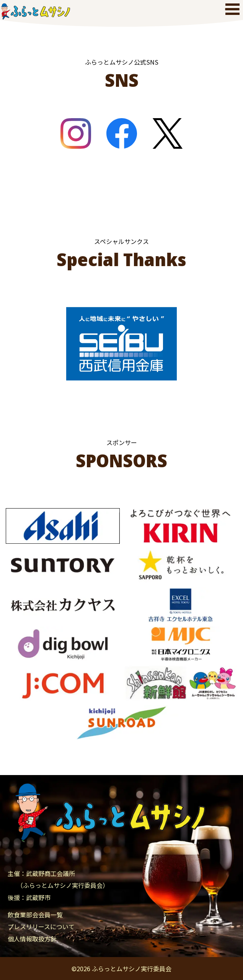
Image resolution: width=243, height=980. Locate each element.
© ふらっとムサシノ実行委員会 (121, 969)
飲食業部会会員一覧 (35, 915)
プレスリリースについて (41, 926)
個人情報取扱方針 (32, 939)
